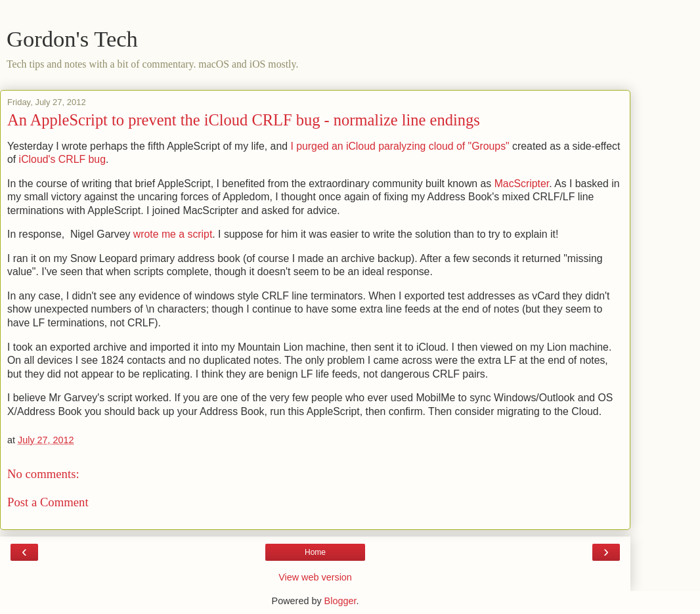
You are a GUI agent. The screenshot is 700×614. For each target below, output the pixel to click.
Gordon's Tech (72, 39)
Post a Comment (48, 502)
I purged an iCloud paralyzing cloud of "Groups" (400, 146)
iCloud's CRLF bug (62, 159)
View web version (315, 577)
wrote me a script (173, 234)
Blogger (340, 601)
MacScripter (522, 184)
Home (315, 552)
